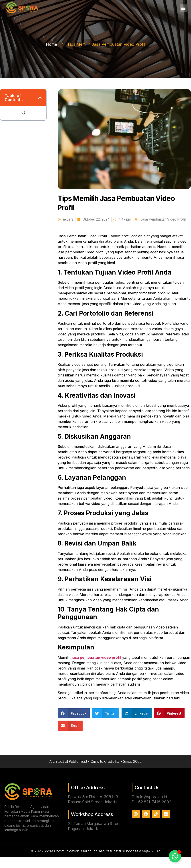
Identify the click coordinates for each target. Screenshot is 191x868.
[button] (183, 8)
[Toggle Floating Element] (175, 856)
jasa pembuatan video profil (96, 657)
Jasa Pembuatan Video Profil (163, 219)
